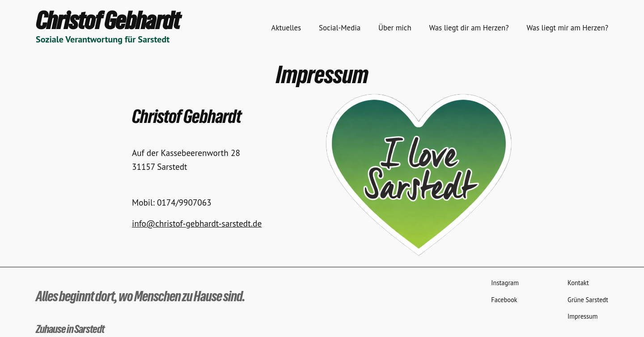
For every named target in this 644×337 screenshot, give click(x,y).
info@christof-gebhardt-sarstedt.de (197, 223)
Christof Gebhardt (108, 20)
